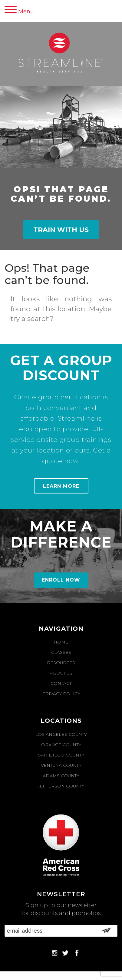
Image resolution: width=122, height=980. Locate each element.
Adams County (61, 776)
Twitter (65, 953)
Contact (61, 683)
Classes (61, 652)
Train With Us (61, 230)
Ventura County (61, 765)
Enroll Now (61, 580)
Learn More (61, 486)
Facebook (76, 953)
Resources (61, 663)
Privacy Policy (61, 694)
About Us (61, 673)
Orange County (61, 745)
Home (61, 642)
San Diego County (61, 755)
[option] (61, 294)
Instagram (54, 953)
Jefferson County (61, 786)
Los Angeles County (61, 734)
